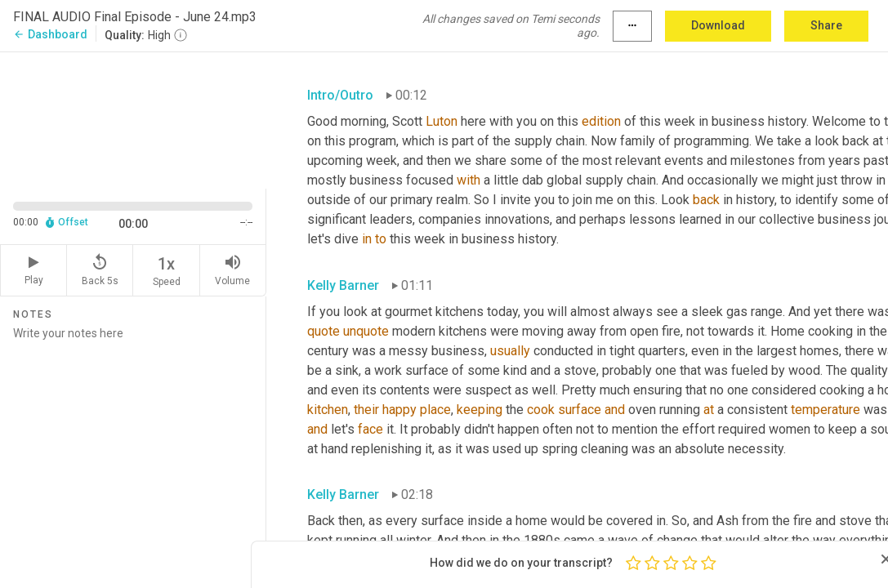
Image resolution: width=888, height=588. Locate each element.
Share (826, 25)
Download (718, 25)
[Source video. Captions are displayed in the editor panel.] (133, 119)
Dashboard (50, 34)
